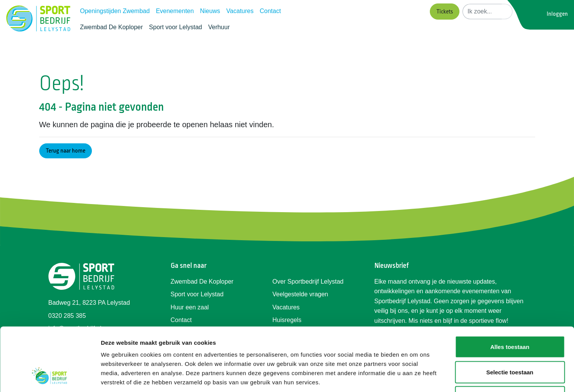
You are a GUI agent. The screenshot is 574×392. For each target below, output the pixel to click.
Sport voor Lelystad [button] (176, 27)
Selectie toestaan (510, 316)
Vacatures (240, 11)
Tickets (445, 12)
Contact (270, 11)
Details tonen (415, 377)
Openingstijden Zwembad (115, 11)
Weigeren (510, 341)
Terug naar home (66, 151)
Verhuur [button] (219, 27)
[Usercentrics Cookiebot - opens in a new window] (50, 377)
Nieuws (210, 11)
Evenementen (175, 11)
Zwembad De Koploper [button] (111, 27)
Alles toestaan (510, 291)
